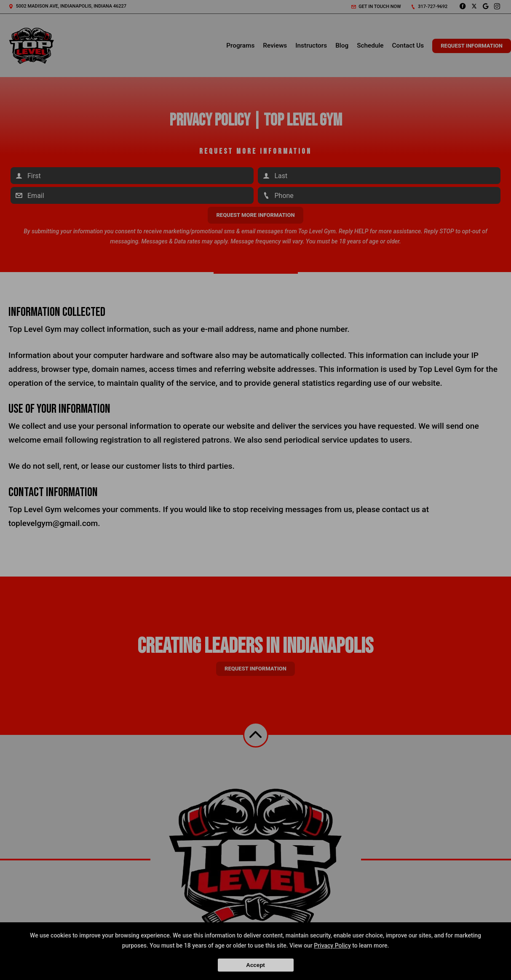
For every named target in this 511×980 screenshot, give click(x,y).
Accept (255, 965)
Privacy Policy (332, 945)
